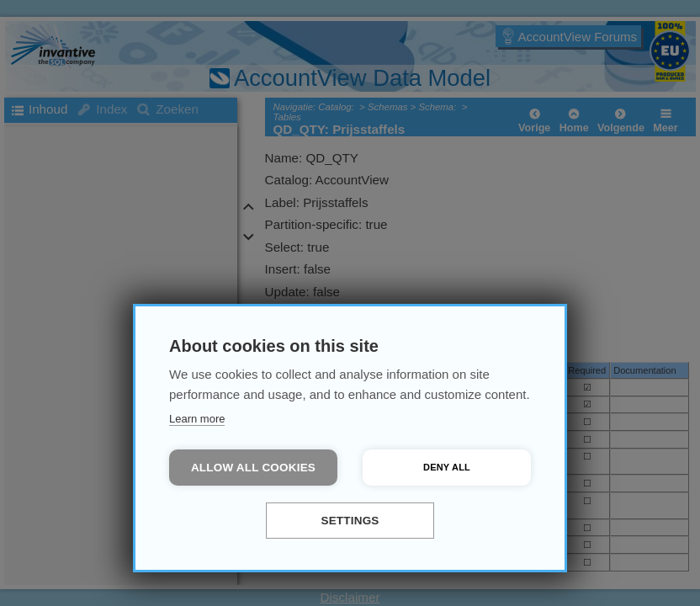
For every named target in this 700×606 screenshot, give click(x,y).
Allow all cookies (253, 468)
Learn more (197, 419)
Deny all (447, 467)
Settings (350, 521)
